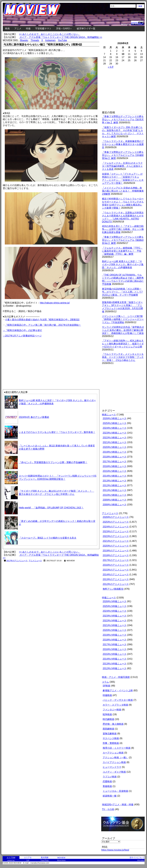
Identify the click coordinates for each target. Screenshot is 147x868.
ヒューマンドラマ (112, 767)
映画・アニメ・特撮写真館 (116, 677)
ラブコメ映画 (110, 777)
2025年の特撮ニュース (115, 606)
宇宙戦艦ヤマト (43, 29)
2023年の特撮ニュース (115, 616)
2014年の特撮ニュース (115, 659)
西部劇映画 (108, 729)
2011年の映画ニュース (115, 490)
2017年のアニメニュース (17, 561)
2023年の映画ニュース (115, 433)
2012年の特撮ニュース (115, 668)
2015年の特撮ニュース (115, 654)
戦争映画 (107, 714)
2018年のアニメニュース (116, 555)
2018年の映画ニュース (115, 457)
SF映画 (106, 686)
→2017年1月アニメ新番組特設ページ (22, 336)
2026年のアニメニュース (116, 517)
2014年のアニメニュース (116, 575)
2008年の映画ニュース (115, 505)
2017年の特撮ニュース (115, 644)
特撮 (28, 29)
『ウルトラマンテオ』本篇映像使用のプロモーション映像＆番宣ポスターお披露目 (123, 144)
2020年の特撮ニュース (115, 630)
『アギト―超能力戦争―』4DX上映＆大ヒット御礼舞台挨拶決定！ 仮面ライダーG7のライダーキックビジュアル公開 (123, 344)
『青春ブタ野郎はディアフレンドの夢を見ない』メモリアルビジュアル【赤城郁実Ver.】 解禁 (123, 155)
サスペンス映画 (111, 738)
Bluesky (24, 40)
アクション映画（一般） (115, 758)
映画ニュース (109, 415)
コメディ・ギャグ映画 (114, 772)
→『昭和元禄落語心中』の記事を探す (22, 330)
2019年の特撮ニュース (115, 635)
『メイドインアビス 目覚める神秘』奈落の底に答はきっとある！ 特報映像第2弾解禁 (123, 191)
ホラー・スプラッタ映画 (115, 705)
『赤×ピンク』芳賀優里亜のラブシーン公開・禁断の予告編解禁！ (53, 462)
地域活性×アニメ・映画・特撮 (118, 805)
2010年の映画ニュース (115, 495)
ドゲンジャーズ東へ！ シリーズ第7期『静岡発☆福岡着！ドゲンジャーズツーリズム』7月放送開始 (123, 319)
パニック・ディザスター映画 (118, 700)
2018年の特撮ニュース (115, 640)
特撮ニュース (109, 598)
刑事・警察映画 (111, 743)
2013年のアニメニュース (116, 579)
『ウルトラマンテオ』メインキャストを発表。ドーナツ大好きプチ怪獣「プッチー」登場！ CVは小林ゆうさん (123, 357)
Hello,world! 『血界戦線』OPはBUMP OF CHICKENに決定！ (51, 508)
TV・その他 (108, 809)
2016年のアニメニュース (116, 565)
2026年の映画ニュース (115, 418)
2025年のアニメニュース (116, 522)
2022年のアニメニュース (116, 536)
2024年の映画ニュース (115, 428)
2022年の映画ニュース (115, 438)
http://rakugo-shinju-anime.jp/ (55, 303)
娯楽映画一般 (110, 796)
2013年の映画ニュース (115, 481)
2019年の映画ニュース (115, 452)
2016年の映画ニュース (115, 466)
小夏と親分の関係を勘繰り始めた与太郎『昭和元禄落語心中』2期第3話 (42, 320)
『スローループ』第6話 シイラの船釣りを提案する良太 (48, 538)
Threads (35, 40)
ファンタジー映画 (112, 710)
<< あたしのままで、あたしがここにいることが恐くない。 (50, 34)
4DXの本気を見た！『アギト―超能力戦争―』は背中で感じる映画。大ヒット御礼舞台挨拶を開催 (123, 229)
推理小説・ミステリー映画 (117, 748)
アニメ (18, 29)
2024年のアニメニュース (116, 527)
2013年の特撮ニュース (115, 664)
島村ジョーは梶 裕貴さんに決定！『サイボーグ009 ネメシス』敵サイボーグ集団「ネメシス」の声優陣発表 (123, 264)
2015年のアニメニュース (116, 570)
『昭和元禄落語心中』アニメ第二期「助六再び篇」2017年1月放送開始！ (43, 325)
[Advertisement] (27, 358)
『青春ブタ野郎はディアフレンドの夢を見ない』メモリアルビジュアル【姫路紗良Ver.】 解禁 (123, 240)
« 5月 (111, 67)
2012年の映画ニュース (115, 485)
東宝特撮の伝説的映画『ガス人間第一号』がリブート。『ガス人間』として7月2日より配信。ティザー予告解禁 (122, 292)
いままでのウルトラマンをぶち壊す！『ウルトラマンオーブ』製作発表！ (57, 432)
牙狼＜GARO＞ (64, 29)
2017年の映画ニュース (115, 461)
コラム (105, 682)
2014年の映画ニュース (115, 476)
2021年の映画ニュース (115, 442)
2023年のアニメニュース (116, 531)
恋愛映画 (107, 781)
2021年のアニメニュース (116, 541)
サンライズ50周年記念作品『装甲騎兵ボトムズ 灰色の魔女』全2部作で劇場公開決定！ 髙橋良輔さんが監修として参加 (123, 330)
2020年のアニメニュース (116, 546)
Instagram (50, 40)
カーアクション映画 (113, 753)
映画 (7, 29)
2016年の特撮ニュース (115, 649)
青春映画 (107, 786)
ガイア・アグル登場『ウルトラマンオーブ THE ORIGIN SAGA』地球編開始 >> (61, 37)
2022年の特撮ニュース (115, 621)
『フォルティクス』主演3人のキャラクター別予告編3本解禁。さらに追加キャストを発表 (122, 166)
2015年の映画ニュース (115, 471)
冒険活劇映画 (110, 734)
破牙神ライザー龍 (86, 29)
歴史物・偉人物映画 (113, 724)
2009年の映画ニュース (115, 500)
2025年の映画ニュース (115, 423)
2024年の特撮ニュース (115, 611)
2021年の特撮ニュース (115, 625)
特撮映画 (107, 695)
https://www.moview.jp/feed (115, 850)
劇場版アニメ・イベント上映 (118, 690)
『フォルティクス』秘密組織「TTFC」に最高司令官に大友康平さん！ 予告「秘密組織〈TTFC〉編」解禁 (122, 251)
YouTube (62, 40)
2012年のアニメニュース (116, 584)
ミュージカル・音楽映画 (115, 791)
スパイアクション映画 (114, 762)
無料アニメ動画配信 (113, 589)
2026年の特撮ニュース (115, 601)
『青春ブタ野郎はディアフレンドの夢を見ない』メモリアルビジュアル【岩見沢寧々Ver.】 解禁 (123, 119)
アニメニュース (35, 561)
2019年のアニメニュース (116, 551)
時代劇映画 (108, 719)
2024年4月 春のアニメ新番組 (34, 417)
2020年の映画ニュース (115, 447)
